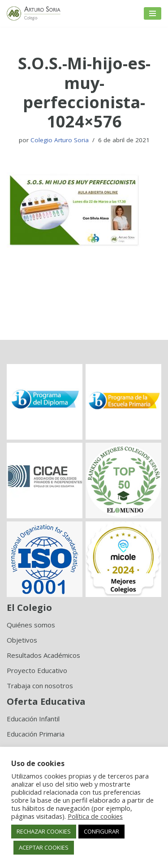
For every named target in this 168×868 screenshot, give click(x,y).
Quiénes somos (31, 625)
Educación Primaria (36, 734)
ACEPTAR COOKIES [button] (44, 847)
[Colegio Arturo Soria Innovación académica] (34, 13)
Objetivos (22, 640)
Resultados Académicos (43, 655)
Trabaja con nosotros (40, 686)
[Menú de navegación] (153, 13)
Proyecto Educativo (37, 670)
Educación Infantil (33, 719)
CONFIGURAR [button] (101, 831)
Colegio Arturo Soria (60, 140)
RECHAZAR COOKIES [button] (44, 831)
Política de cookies (95, 816)
